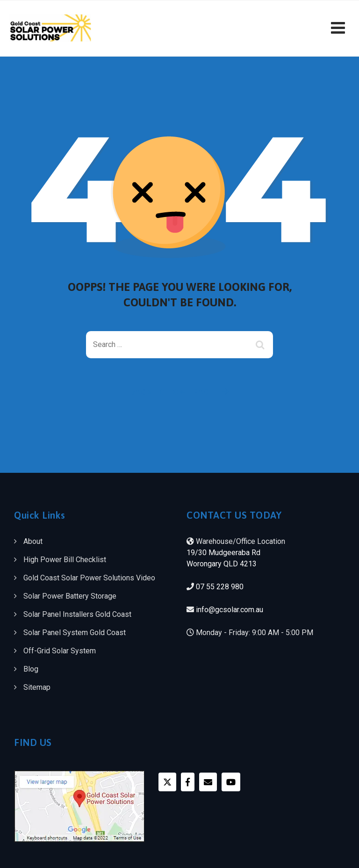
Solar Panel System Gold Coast (75, 633)
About (33, 541)
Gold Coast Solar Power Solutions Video (89, 578)
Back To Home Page (172, 392)
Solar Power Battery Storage (70, 596)
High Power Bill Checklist (65, 560)
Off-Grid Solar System (60, 651)
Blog (31, 669)
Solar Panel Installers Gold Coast (77, 614)
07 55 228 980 (220, 587)
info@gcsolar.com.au (230, 610)
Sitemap (37, 687)
